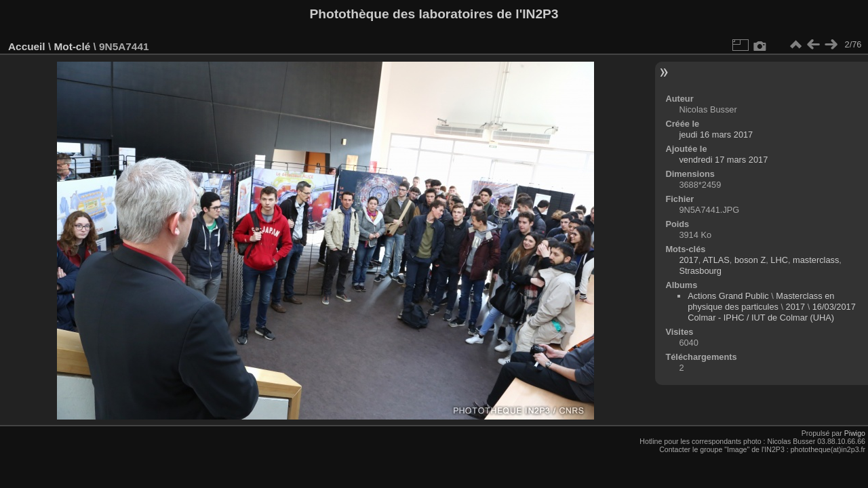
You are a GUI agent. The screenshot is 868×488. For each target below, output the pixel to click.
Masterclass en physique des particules (761, 301)
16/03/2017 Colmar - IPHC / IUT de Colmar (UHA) (772, 312)
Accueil (27, 46)
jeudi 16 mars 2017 (716, 135)
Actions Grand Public (728, 296)
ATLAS (716, 260)
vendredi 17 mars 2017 (723, 160)
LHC (779, 260)
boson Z (750, 260)
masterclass (816, 260)
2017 (688, 260)
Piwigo (855, 433)
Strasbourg (700, 271)
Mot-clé (72, 46)
